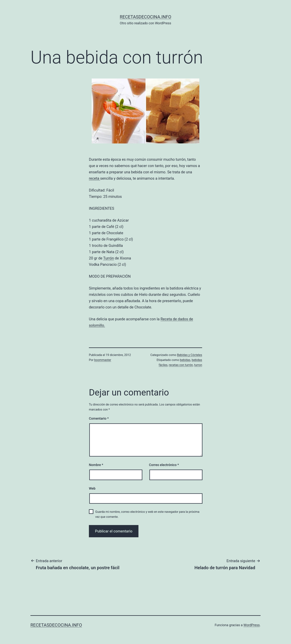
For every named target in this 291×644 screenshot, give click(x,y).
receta (95, 178)
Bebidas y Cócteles (190, 355)
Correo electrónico (164, 465)
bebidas (185, 360)
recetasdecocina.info (145, 17)
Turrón (109, 258)
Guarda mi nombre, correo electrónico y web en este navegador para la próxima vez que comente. (147, 514)
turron (198, 365)
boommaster (103, 360)
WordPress (252, 625)
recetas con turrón (181, 365)
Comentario (99, 418)
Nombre (96, 465)
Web (92, 488)
